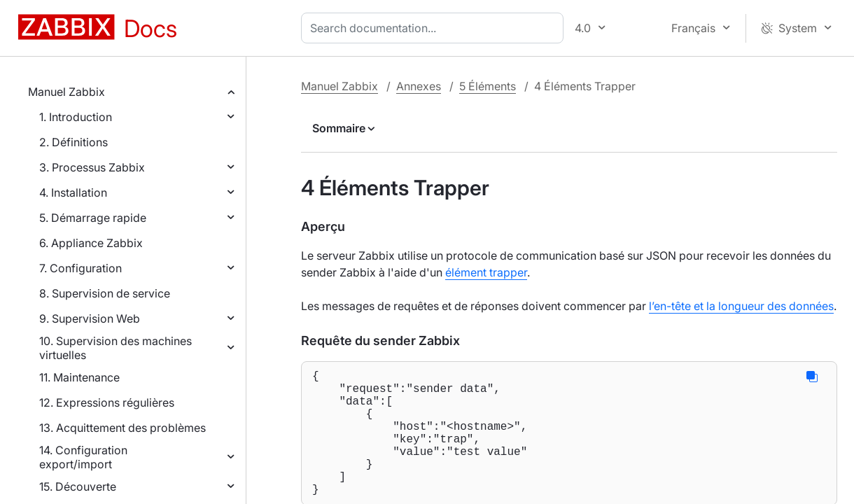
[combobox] (435, 28)
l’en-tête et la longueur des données (741, 306)
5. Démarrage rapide (93, 218)
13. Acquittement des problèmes (122, 428)
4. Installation (73, 192)
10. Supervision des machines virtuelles (115, 348)
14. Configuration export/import (83, 457)
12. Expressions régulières (107, 402)
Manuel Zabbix (66, 92)
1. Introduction (76, 117)
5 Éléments (488, 86)
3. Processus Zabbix (92, 167)
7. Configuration (80, 268)
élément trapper (486, 272)
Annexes (419, 86)
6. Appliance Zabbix (91, 243)
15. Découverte (78, 486)
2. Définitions (73, 142)
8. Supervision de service (105, 293)
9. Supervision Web (90, 318)
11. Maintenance (79, 377)
